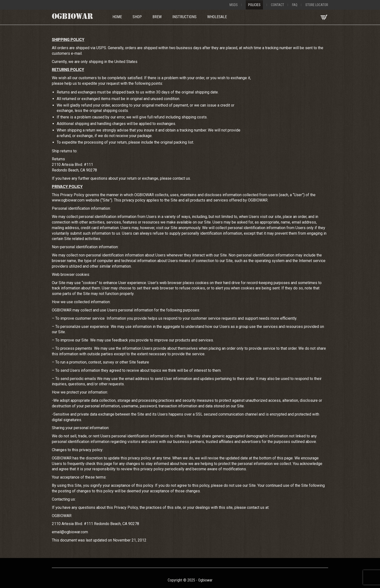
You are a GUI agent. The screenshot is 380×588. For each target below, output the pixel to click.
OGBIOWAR (72, 17)
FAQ (295, 5)
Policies (254, 5)
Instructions (184, 17)
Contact (277, 5)
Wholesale (217, 17)
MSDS (234, 5)
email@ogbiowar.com (70, 532)
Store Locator (317, 5)
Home (117, 17)
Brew (157, 17)
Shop (137, 17)
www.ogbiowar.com (68, 200)
